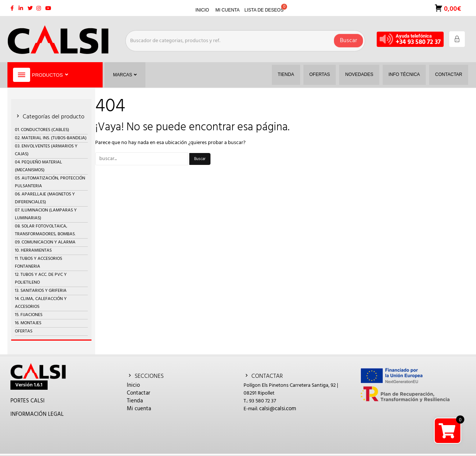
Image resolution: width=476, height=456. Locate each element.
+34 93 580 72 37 (418, 42)
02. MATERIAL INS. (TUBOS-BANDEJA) (51, 138)
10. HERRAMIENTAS (33, 251)
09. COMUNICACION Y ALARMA (45, 242)
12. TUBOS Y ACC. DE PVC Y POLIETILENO (41, 279)
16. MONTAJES (28, 323)
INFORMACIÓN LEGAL (37, 414)
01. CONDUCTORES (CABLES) (42, 130)
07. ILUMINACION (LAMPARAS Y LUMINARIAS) (46, 214)
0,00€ (452, 8)
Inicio (133, 385)
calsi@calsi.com (278, 409)
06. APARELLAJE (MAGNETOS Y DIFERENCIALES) (45, 198)
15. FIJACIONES (29, 315)
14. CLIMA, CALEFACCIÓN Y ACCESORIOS (41, 303)
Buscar (348, 39)
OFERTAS (24, 331)
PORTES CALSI (28, 401)
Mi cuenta (139, 409)
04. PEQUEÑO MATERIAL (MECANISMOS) (38, 166)
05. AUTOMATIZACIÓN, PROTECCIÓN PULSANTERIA (50, 182)
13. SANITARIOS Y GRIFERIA (41, 291)
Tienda (135, 401)
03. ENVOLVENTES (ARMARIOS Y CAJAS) (46, 150)
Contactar (139, 393)
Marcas (125, 75)
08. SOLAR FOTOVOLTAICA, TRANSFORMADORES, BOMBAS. (45, 230)
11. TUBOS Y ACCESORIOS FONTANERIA (38, 263)
